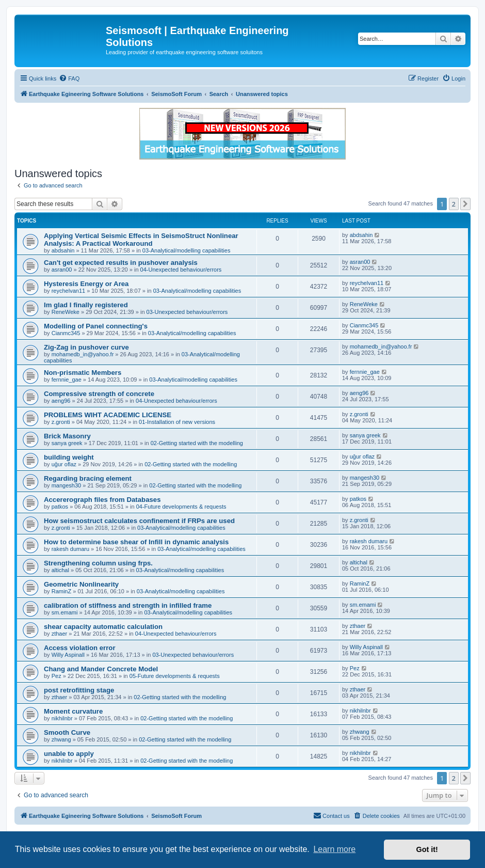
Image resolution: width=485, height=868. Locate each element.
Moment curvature (73, 711)
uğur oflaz (64, 464)
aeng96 (61, 401)
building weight (69, 457)
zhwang (61, 739)
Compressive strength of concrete (99, 394)
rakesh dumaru (70, 549)
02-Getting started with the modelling (197, 443)
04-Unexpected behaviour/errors (181, 270)
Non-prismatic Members (83, 373)
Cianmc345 (66, 333)
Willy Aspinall (68, 655)
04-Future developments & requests (181, 507)
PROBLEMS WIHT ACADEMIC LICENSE (108, 415)
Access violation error (80, 648)
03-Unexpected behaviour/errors (187, 312)
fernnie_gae (67, 380)
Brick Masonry (67, 436)
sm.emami (65, 612)
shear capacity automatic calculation (103, 627)
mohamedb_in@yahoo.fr (83, 354)
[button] (465, 204)
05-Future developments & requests (175, 676)
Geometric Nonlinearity (81, 584)
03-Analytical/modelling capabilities (187, 250)
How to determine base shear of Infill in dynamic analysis (136, 542)
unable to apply (69, 754)
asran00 (62, 270)
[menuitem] (69, 78)
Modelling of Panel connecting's (96, 326)
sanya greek (67, 443)
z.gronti (61, 422)
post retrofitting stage (79, 690)
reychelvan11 (68, 291)
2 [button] (454, 204)
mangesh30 (67, 485)
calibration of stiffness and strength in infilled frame (128, 605)
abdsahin (63, 250)
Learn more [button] (334, 849)
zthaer (60, 634)
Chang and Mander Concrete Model (101, 669)
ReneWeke (66, 312)
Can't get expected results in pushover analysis (121, 263)
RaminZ (62, 591)
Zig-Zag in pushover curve (86, 347)
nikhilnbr (62, 718)
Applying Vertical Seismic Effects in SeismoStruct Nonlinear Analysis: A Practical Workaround (141, 240)
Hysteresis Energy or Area (86, 284)
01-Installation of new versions (177, 422)
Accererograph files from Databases (102, 500)
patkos (60, 507)
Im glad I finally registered (86, 305)
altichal (60, 570)
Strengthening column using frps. (98, 563)
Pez (56, 676)
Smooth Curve (67, 732)
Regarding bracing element (88, 478)
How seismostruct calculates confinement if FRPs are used (139, 521)
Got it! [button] (427, 849)
